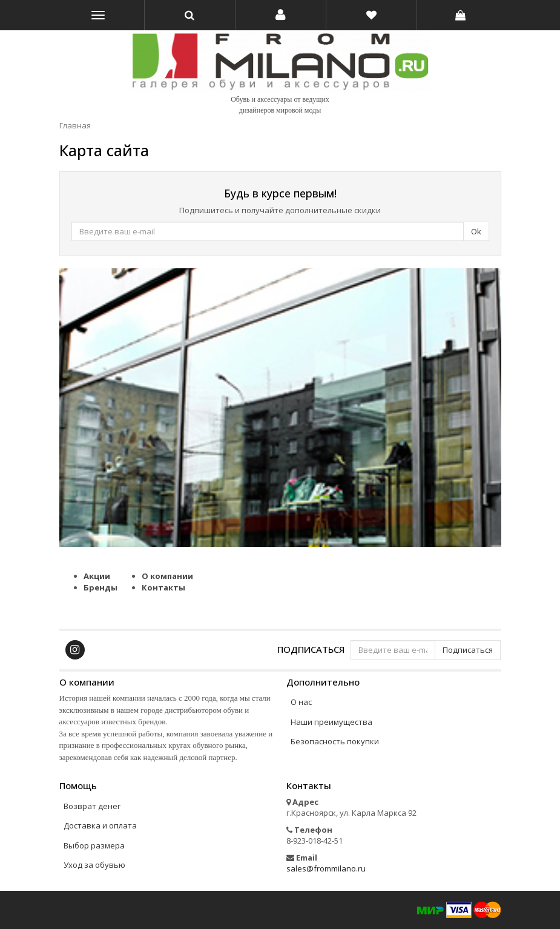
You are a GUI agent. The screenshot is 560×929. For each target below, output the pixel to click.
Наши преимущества (331, 722)
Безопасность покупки (335, 741)
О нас (301, 702)
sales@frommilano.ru (326, 868)
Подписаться (311, 649)
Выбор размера (94, 845)
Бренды (100, 587)
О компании (167, 576)
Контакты (163, 587)
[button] (281, 15)
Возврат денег (92, 806)
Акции (97, 576)
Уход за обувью (94, 865)
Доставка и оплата (100, 825)
